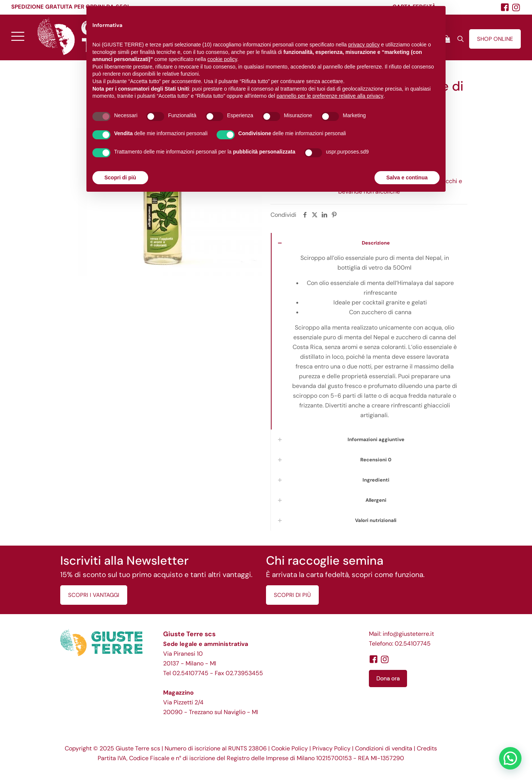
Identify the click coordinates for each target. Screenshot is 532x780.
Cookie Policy (290, 748)
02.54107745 (190, 673)
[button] (510, 758)
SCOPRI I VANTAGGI (94, 595)
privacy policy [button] (364, 45)
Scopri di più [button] (120, 177)
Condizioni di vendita (384, 748)
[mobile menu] (18, 36)
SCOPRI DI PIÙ (292, 595)
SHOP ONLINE (495, 39)
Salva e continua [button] (407, 177)
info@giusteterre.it (408, 634)
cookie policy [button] (222, 59)
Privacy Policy (331, 748)
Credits (427, 748)
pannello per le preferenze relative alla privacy (330, 96)
